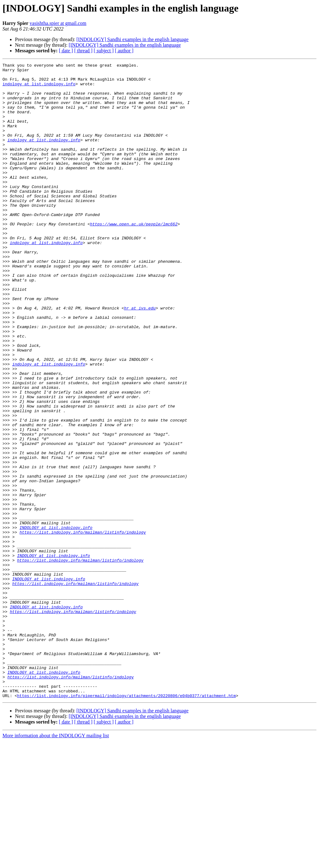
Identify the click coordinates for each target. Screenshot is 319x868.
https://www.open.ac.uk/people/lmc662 (134, 257)
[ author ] (124, 51)
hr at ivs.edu (140, 357)
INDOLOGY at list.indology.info (56, 621)
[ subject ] (104, 51)
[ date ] (66, 51)
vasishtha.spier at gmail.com (58, 23)
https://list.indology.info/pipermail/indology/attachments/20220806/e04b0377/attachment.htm (126, 823)
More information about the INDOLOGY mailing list (56, 863)
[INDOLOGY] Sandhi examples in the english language (132, 39)
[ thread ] (83, 51)
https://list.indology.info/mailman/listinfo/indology (83, 626)
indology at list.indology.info (39, 88)
